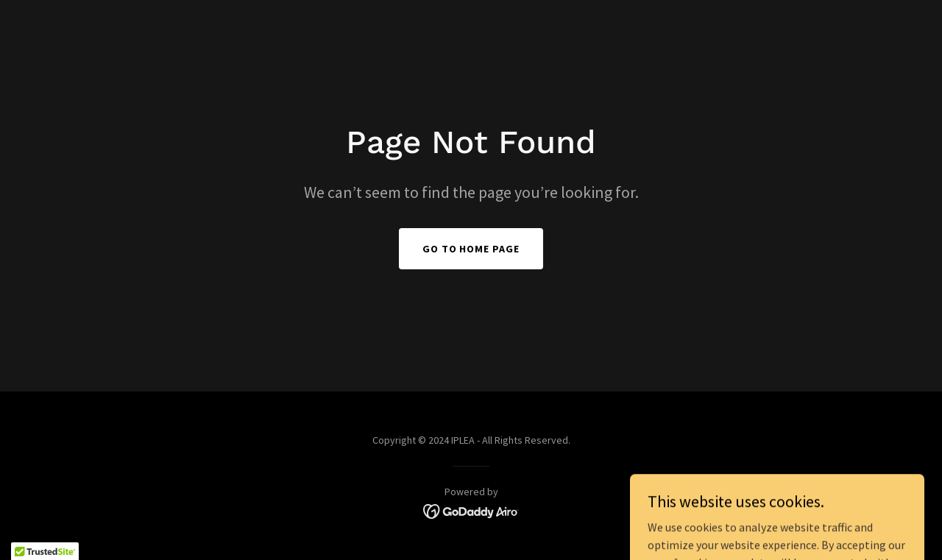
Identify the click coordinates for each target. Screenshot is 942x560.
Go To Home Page (471, 249)
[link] (471, 510)
